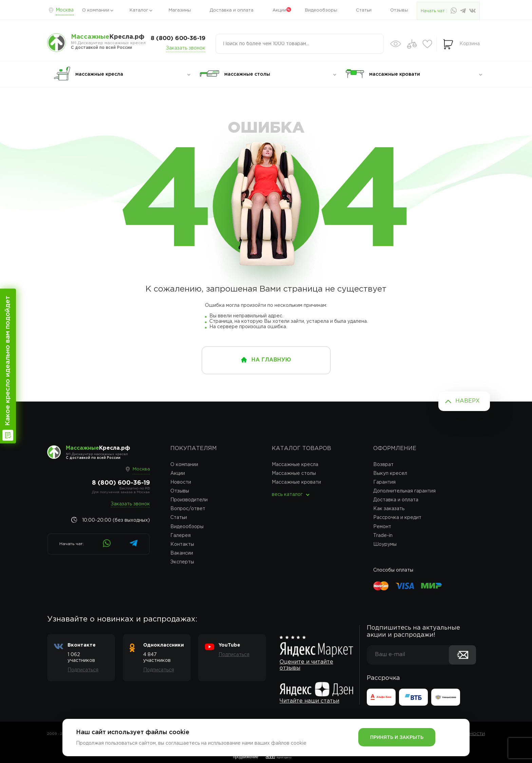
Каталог (139, 10)
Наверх (468, 401)
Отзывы (399, 10)
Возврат (383, 465)
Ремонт (382, 527)
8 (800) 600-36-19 (178, 39)
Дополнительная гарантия (404, 491)
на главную (271, 360)
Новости (181, 482)
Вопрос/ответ (188, 509)
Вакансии (182, 553)
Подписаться (83, 670)
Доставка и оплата (232, 10)
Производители (189, 500)
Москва (65, 10)
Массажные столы (294, 473)
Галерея (180, 536)
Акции (279, 10)
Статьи (364, 10)
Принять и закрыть (397, 738)
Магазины (180, 10)
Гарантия (384, 482)
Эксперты (182, 562)
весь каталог (287, 495)
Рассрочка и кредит (397, 518)
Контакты (182, 544)
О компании (96, 10)
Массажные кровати (296, 482)
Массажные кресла (295, 465)
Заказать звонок (186, 48)
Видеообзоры (321, 10)
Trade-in (383, 536)
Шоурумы (385, 544)
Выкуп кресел (390, 473)
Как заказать (389, 509)
